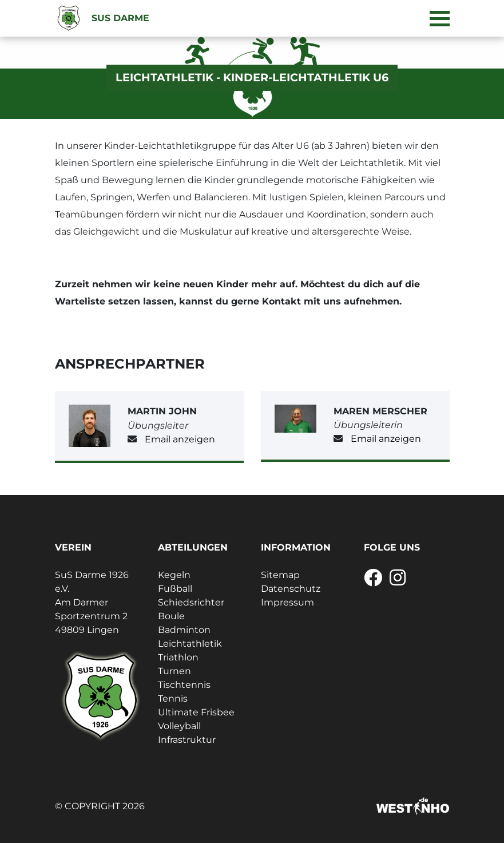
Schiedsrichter (191, 602)
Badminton (184, 630)
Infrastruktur (187, 740)
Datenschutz (291, 589)
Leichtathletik (190, 644)
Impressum (287, 602)
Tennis (173, 698)
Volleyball (179, 726)
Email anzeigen (180, 439)
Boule (171, 616)
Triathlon (178, 657)
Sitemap (280, 575)
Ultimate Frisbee (196, 712)
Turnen (174, 671)
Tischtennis (184, 685)
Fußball (175, 589)
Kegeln (174, 575)
